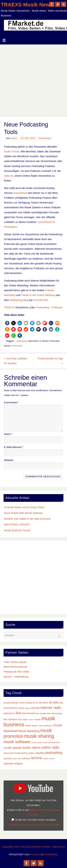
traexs (14, 138)
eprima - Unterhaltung (16, 677)
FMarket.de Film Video (17, 672)
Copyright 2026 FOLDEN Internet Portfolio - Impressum (34, 847)
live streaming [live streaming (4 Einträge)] (54, 713)
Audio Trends (12, 151)
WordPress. (51, 855)
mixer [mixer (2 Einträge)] (31, 720)
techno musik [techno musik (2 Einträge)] (49, 758)
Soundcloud (20, 193)
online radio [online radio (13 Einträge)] (50, 747)
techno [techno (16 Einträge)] (37, 758)
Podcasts (57, 307)
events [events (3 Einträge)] (21, 708)
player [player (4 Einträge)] (31, 753)
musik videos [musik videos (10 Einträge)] (31, 748)
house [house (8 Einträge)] (36, 708)
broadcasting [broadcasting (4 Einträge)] (11, 703)
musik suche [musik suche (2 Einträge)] (36, 742)
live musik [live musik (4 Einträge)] (41, 713)
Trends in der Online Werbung (38, 295)
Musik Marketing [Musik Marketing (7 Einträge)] (29, 731)
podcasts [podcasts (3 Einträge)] (8, 758)
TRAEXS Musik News (27, 5)
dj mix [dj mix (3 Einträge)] (35, 703)
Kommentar (12, 402)
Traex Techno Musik (15, 662)
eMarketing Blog (19, 300)
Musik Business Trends (17, 530)
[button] (7, 323)
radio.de (9, 176)
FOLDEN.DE (41, 300)
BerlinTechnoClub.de (15, 667)
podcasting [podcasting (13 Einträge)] (54, 753)
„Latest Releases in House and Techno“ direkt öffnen (35, 825)
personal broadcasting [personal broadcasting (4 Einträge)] (15, 753)
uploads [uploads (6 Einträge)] (8, 763)
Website (9, 460)
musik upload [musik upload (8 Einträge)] (12, 748)
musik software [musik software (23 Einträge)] (17, 742)
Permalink (17, 346)
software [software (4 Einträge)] (26, 758)
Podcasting (45, 138)
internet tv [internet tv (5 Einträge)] (9, 713)
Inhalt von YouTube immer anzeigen (36, 820)
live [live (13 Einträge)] (18, 713)
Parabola (35, 855)
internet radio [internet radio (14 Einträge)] (51, 708)
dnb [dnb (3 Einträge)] (61, 703)
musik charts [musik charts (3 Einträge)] (31, 726)
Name (8, 434)
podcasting (22, 341)
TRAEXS (9, 307)
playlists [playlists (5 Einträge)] (40, 753)
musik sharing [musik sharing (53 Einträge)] (39, 736)
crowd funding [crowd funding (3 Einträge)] (25, 703)
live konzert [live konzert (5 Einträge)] (28, 713)
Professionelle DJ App (50, 361)
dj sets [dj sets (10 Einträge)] (54, 702)
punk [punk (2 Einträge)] (15, 758)
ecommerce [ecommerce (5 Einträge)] (10, 708)
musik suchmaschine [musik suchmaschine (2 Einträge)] (51, 742)
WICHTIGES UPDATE (17, 524)
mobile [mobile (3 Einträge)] (38, 720)
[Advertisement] (33, 80)
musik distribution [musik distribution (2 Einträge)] (45, 726)
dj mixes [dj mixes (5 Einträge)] (44, 703)
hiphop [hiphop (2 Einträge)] (28, 708)
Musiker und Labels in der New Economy (28, 519)
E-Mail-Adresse (14, 447)
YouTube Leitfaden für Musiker (16, 361)
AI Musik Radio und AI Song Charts (24, 507)
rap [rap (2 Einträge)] (19, 758)
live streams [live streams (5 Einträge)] (11, 719)
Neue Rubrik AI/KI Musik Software (23, 513)
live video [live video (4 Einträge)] (23, 719)
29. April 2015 (28, 138)
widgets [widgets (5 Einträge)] (18, 763)
